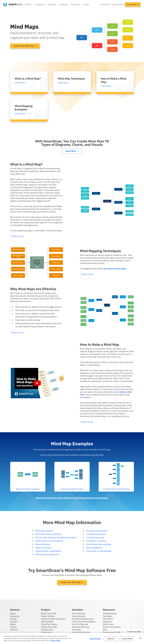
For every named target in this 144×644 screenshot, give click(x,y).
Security (14, 630)
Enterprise (15, 616)
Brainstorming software (97, 531)
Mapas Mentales (43, 544)
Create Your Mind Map (25, 46)
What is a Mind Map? (28, 79)
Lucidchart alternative (96, 534)
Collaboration (47, 630)
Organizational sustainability (48, 551)
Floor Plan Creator (49, 624)
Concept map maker (95, 538)
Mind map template (44, 531)
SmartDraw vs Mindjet (96, 541)
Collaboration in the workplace (49, 541)
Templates (108, 616)
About (13, 624)
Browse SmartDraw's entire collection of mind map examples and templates (72, 498)
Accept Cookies (127, 639)
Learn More (72, 151)
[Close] (140, 638)
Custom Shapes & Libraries (53, 619)
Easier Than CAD (49, 613)
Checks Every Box (49, 627)
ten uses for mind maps (125, 269)
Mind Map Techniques (71, 79)
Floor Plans (108, 619)
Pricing (13, 619)
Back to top (97, 274)
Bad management (94, 548)
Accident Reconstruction (83, 619)
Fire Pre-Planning (80, 624)
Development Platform (113, 632)
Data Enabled (47, 622)
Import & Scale (48, 616)
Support (14, 622)
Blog (105, 630)
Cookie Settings (95, 639)
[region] (72, 638)
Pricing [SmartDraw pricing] (86, 5)
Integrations (47, 632)
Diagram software (43, 548)
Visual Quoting (79, 616)
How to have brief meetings (99, 544)
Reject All (111, 639)
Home (13, 613)
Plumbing (76, 630)
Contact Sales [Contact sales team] (118, 5)
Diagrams (107, 622)
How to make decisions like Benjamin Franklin (56, 538)
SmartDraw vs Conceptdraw (99, 551)
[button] (29, 5)
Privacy (13, 627)
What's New (108, 624)
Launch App (133, 5)
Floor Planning (79, 613)
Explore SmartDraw (112, 627)
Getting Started (110, 613)
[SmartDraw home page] (13, 5)
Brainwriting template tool (47, 554)
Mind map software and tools (48, 534)
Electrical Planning (80, 627)
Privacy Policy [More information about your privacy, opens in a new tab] (56, 641)
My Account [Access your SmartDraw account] (106, 5)
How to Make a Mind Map (114, 80)
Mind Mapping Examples (24, 108)
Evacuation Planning (81, 632)
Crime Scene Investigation (84, 622)
